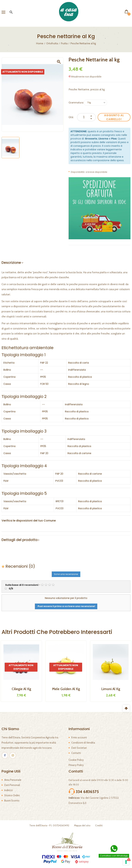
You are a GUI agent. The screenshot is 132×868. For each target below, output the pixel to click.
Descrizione (11, 263)
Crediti (99, 825)
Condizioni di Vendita (83, 743)
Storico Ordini (12, 795)
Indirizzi (9, 790)
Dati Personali (12, 785)
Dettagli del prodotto (20, 540)
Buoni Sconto (12, 801)
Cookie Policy (76, 760)
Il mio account (79, 737)
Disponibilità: (78, 172)
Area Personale (13, 780)
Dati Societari (79, 748)
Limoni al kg (111, 689)
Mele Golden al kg (66, 689)
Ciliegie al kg (21, 689)
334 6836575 (87, 792)
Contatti (76, 753)
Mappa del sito (82, 825)
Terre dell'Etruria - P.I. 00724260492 (49, 825)
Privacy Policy (76, 765)
